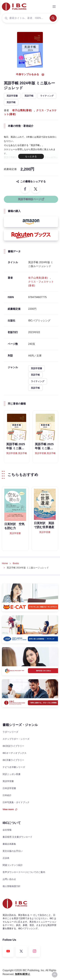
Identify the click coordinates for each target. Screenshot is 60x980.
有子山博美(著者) (22, 110)
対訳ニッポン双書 (12, 774)
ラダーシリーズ (10, 732)
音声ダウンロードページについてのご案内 (24, 872)
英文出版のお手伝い (13, 851)
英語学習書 (12, 96)
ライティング (47, 96)
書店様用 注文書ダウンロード (17, 837)
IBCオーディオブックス (14, 753)
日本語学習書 (9, 788)
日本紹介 (7, 795)
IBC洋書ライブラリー (13, 760)
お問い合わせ (9, 879)
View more (10, 809)
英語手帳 (29, 96)
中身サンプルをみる (30, 74)
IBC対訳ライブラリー (13, 746)
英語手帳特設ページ (31, 199)
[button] (31, 222)
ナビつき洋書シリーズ (14, 767)
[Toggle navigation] (54, 7)
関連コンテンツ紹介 (13, 865)
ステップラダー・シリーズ (16, 739)
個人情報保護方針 (12, 886)
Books (16, 563)
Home (5, 563)
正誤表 (6, 858)
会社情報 (7, 830)
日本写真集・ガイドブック (16, 802)
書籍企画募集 (9, 844)
